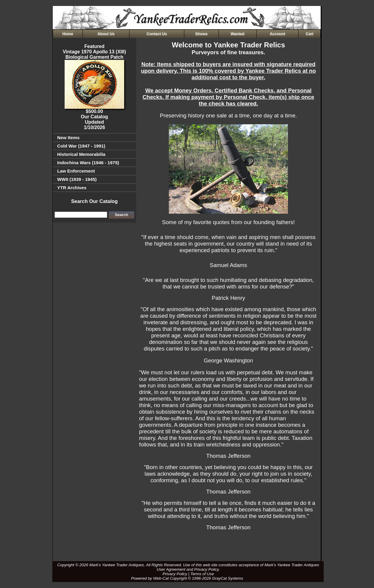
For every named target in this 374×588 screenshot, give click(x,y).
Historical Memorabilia (81, 154)
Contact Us (157, 34)
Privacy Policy (175, 574)
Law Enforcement (76, 171)
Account (278, 34)
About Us (106, 34)
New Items (68, 138)
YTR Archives (72, 188)
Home (68, 34)
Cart (310, 34)
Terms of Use (202, 574)
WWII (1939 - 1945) (77, 179)
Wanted (237, 34)
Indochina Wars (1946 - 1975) (88, 163)
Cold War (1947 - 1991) (81, 146)
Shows (202, 34)
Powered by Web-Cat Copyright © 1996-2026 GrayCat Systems (188, 578)
